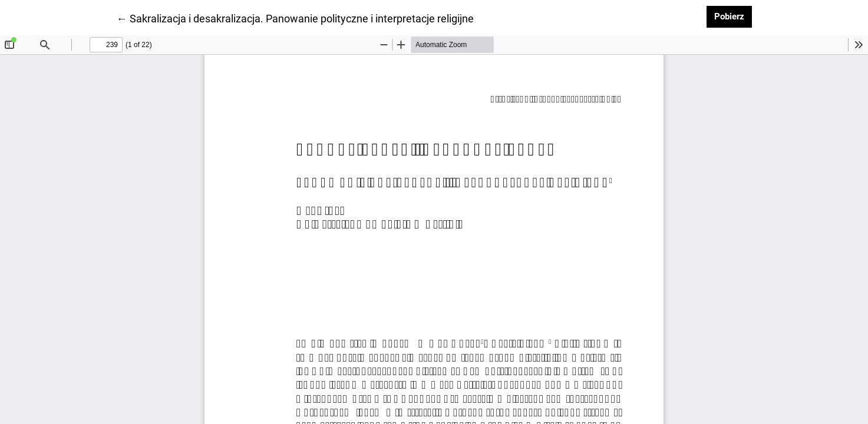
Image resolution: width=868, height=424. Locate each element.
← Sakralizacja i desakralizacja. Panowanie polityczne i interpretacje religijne (295, 18)
